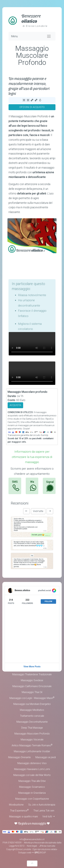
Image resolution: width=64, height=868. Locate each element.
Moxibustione (16, 805)
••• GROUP (39, 853)
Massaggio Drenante (19, 757)
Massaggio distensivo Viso (32, 763)
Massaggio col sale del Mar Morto (32, 775)
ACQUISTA (15, 405)
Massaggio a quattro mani (23, 817)
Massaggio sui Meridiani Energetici (32, 704)
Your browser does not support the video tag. (32, 344)
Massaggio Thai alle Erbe (32, 781)
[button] (26, 511)
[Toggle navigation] (49, 36)
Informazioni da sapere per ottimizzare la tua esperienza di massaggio (32, 457)
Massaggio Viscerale (32, 740)
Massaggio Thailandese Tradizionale (32, 674)
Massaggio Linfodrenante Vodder (32, 751)
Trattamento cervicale (32, 716)
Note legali (32, 846)
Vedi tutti (49, 817)
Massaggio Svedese (32, 680)
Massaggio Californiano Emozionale (32, 686)
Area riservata (47, 846)
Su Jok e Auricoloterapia (42, 805)
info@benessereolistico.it (32, 839)
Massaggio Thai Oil (32, 692)
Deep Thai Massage (32, 728)
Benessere (31, 18)
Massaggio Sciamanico (32, 787)
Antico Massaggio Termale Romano (32, 745)
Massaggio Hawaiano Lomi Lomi (32, 769)
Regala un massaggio (32, 823)
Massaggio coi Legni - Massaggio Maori (32, 698)
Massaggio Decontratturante (32, 722)
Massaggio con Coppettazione (32, 799)
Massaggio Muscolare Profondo (32, 734)
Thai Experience (19, 810)
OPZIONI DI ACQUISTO (32, 107)
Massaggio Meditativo (32, 710)
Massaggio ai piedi (46, 757)
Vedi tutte (38, 511)
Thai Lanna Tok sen (44, 811)
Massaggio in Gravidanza (32, 793)
